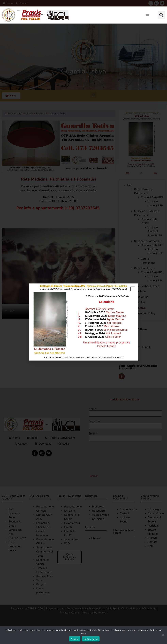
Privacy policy (91, 639)
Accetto (75, 639)
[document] (83, 322)
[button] (147, 15)
